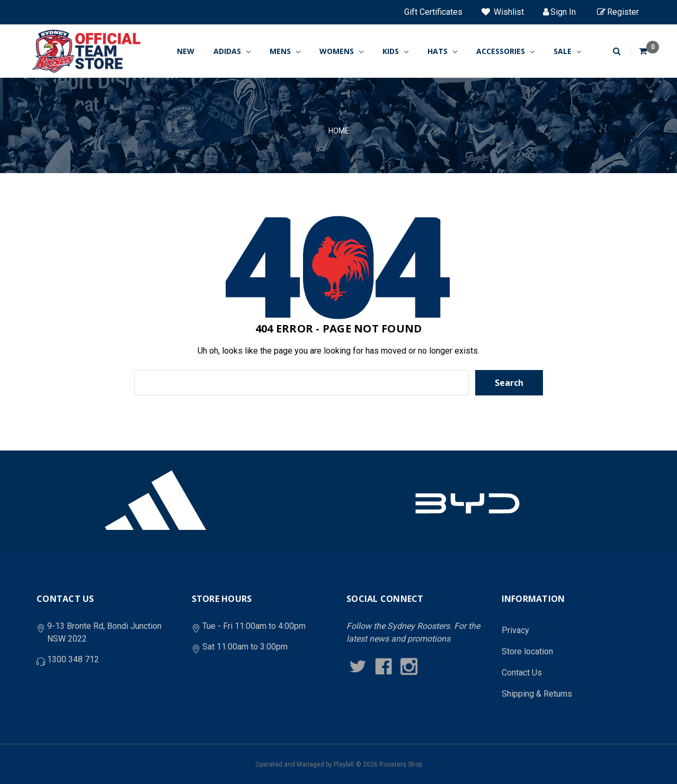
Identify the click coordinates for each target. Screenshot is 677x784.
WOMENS (341, 51)
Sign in (559, 12)
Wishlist (503, 12)
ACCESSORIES (505, 51)
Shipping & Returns (537, 694)
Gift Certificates (433, 12)
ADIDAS (232, 51)
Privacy (515, 630)
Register (618, 12)
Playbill (344, 764)
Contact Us (522, 673)
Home (339, 131)
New (186, 51)
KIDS (395, 51)
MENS (285, 51)
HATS (442, 51)
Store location (527, 651)
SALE (567, 51)
